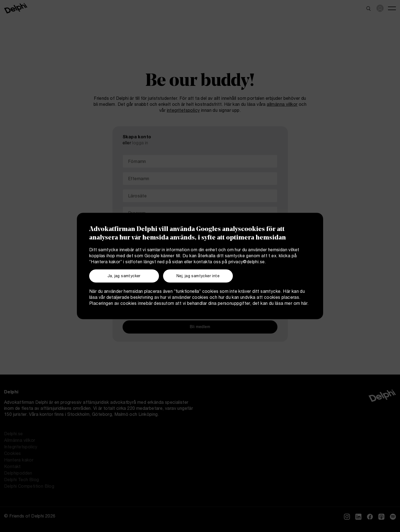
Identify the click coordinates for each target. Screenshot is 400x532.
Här (287, 292)
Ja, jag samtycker (124, 276)
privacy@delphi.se (247, 262)
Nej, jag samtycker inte (198, 276)
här (304, 304)
